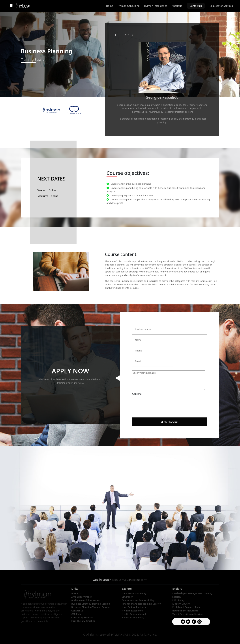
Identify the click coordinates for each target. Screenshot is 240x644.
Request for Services (221, 6)
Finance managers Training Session (142, 604)
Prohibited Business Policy (187, 607)
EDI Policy (127, 597)
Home (110, 6)
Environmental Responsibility (138, 600)
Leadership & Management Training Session (192, 595)
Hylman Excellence (132, 611)
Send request (170, 413)
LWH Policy (178, 600)
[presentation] (156, 393)
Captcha (137, 385)
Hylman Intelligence (156, 6)
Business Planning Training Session (91, 607)
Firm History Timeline (83, 621)
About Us (76, 593)
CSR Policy (77, 614)
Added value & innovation (86, 600)
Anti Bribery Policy (82, 597)
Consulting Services (82, 617)
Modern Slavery (181, 604)
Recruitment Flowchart (185, 611)
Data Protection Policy (134, 593)
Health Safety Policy (133, 617)
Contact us (196, 6)
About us (177, 6)
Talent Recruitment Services (188, 614)
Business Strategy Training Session (91, 604)
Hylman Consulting (129, 6)
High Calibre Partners (134, 607)
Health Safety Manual (134, 614)
